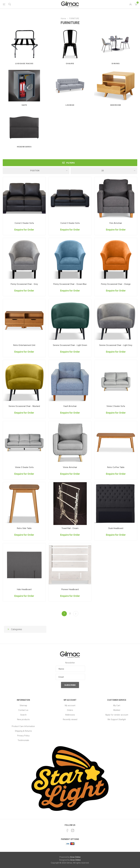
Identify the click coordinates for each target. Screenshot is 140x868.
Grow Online (75, 857)
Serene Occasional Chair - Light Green (70, 345)
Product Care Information (23, 726)
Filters (70, 163)
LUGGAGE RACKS (24, 64)
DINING (116, 64)
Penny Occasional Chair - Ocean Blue (70, 284)
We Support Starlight (117, 719)
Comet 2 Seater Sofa (24, 223)
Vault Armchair (70, 406)
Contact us (23, 710)
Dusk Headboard (116, 528)
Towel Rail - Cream (70, 528)
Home (63, 19)
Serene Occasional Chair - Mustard (24, 406)
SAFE (24, 105)
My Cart (117, 705)
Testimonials (23, 740)
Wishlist (117, 710)
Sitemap (23, 705)
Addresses (70, 715)
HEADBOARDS (24, 147)
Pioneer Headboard (70, 589)
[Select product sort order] (36, 171)
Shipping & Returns (23, 731)
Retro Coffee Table (116, 467)
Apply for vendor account (117, 715)
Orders (70, 710)
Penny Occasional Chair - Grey (24, 284)
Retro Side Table (24, 528)
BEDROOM (116, 105)
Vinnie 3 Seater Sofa (24, 467)
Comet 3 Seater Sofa (70, 223)
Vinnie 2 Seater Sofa (116, 406)
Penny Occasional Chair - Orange (116, 284)
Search (23, 715)
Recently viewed (70, 719)
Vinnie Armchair (70, 467)
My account (70, 705)
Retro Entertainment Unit (24, 345)
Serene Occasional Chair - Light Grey (116, 345)
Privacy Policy (23, 736)
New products (23, 719)
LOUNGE (70, 105)
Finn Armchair (116, 223)
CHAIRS (70, 64)
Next (76, 614)
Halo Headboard (24, 589)
